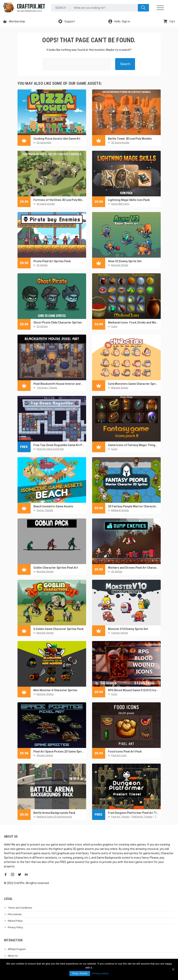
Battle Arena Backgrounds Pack (54, 813)
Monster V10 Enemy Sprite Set (128, 629)
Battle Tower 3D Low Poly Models (130, 139)
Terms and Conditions (20, 908)
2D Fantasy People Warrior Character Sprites (133, 506)
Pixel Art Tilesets (120, 817)
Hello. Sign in (119, 21)
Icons (114, 326)
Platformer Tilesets (142, 817)
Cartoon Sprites (120, 633)
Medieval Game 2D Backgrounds (54, 817)
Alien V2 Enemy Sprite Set (125, 261)
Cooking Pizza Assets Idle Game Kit (57, 139)
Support (67, 21)
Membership (14, 21)
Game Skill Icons (120, 204)
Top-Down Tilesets (47, 388)
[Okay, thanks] (173, 969)
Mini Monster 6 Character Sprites (55, 690)
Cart (169, 21)
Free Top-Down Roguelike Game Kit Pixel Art (59, 445)
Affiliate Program (17, 949)
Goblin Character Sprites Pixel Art (56, 568)
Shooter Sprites (45, 755)
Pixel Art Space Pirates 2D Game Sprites (59, 752)
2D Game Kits (44, 143)
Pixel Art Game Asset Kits (50, 449)
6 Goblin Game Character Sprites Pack (58, 629)
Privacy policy (100, 973)
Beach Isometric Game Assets (53, 506)
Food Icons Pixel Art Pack (125, 752)
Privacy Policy (15, 927)
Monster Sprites (120, 265)
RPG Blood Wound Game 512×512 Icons (133, 690)
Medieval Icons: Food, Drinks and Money (133, 323)
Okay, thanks (80, 973)
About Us (13, 956)
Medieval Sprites (120, 510)
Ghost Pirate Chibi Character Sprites (58, 323)
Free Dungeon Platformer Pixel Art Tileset (133, 813)
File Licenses (15, 914)
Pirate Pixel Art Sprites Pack (52, 261)
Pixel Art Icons (119, 755)
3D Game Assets (120, 143)
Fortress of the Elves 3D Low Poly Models (59, 200)
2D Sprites (42, 265)
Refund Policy (15, 921)
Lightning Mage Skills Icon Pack (129, 200)
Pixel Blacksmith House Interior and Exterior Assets (59, 384)
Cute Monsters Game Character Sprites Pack (133, 384)
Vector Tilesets (45, 510)
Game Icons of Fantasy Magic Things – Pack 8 (133, 445)
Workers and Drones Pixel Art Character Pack (133, 568)
